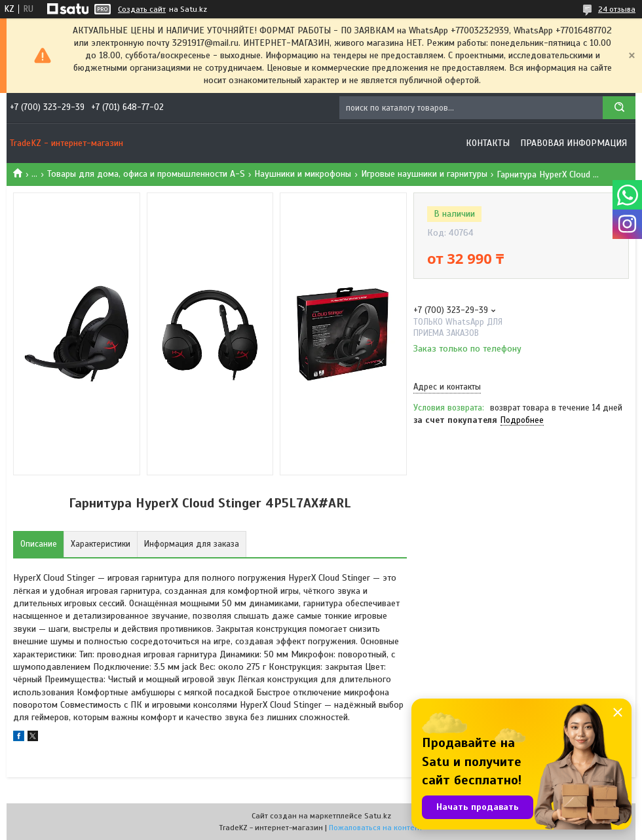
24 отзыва (617, 9)
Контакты (488, 143)
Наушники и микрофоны (303, 174)
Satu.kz (378, 816)
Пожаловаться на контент (376, 828)
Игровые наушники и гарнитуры (424, 174)
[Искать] (619, 108)
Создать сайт (142, 9)
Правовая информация (574, 143)
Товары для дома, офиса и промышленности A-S (146, 174)
